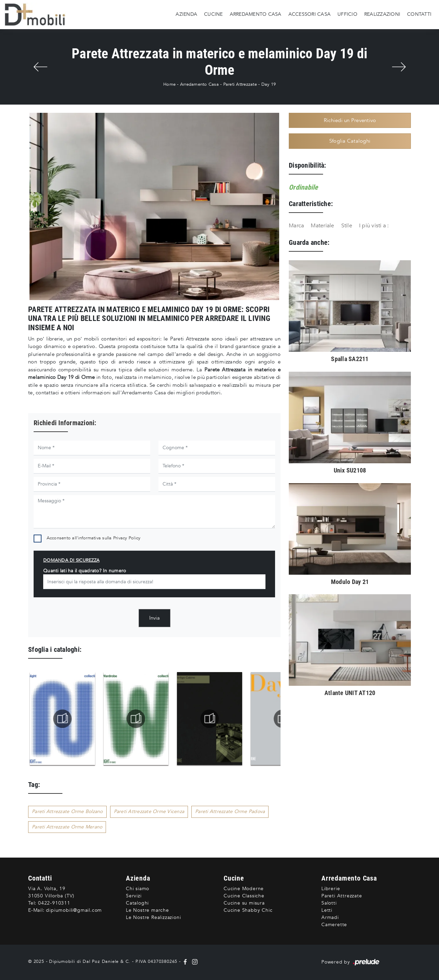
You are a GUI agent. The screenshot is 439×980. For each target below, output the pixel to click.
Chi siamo (138, 889)
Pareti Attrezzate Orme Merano (67, 827)
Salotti (329, 903)
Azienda (186, 14)
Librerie (331, 889)
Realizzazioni (382, 14)
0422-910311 (54, 903)
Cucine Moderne (244, 889)
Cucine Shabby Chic (248, 910)
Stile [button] (347, 226)
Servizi (134, 896)
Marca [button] (296, 226)
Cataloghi (137, 903)
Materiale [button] (322, 226)
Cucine (213, 14)
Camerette (334, 925)
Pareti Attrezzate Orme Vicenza (149, 811)
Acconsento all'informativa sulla (94, 538)
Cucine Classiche (244, 896)
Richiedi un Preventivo (350, 120)
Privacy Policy (127, 538)
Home (169, 84)
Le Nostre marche (147, 910)
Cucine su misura (244, 903)
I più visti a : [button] (374, 226)
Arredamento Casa (256, 14)
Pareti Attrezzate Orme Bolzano (67, 811)
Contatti (419, 14)
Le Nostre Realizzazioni (153, 917)
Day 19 (269, 84)
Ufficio (347, 14)
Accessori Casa (310, 14)
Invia (155, 618)
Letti (327, 910)
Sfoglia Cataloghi (350, 141)
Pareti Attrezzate (240, 84)
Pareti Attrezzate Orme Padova (230, 811)
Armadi (330, 917)
